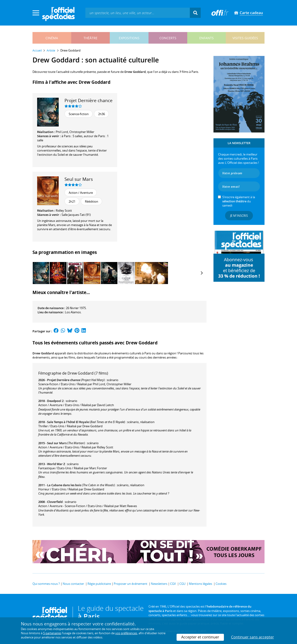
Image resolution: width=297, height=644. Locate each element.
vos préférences (126, 633)
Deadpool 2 (55, 401)
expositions (129, 38)
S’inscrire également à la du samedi (239, 201)
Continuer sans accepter (253, 637)
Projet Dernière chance (89, 100)
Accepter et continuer (200, 637)
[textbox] (138, 13)
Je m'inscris (239, 216)
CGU (182, 584)
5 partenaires (52, 633)
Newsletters (159, 584)
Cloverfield (55, 502)
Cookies (221, 584)
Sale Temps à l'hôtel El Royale (68, 422)
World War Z (56, 464)
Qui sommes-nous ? (46, 584)
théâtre (90, 38)
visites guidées (245, 38)
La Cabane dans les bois (64, 485)
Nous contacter (73, 584)
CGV (173, 584)
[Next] (201, 273)
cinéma (52, 38)
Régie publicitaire (99, 584)
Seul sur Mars (79, 179)
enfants (207, 38)
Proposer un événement (131, 584)
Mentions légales (200, 584)
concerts (168, 38)
